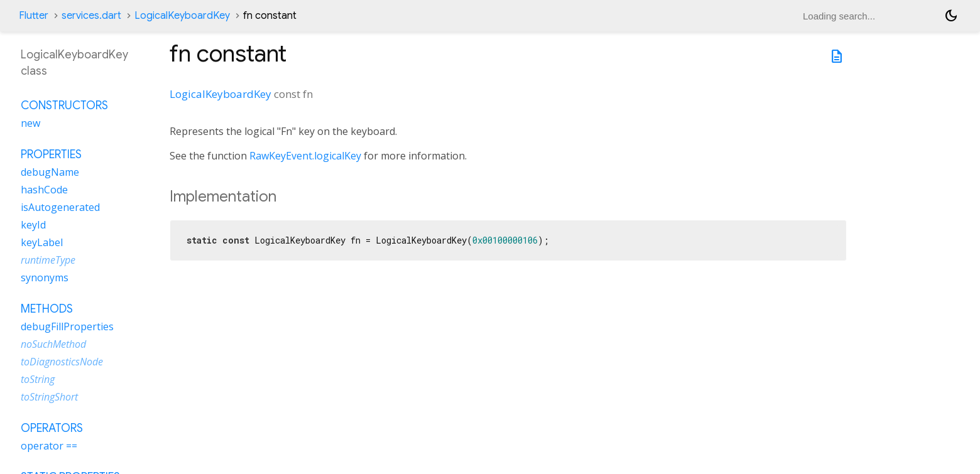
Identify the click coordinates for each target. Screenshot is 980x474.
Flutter (34, 16)
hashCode (44, 190)
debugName (50, 172)
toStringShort (49, 397)
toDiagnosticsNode (62, 362)
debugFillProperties (67, 326)
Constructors (64, 105)
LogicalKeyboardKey (182, 16)
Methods (47, 309)
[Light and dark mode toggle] (951, 16)
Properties (51, 154)
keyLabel (42, 242)
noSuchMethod (53, 344)
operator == (49, 446)
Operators (52, 428)
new (30, 123)
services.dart (91, 16)
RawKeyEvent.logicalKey (305, 156)
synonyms (45, 277)
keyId (33, 225)
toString (38, 379)
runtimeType (48, 260)
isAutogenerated (60, 207)
